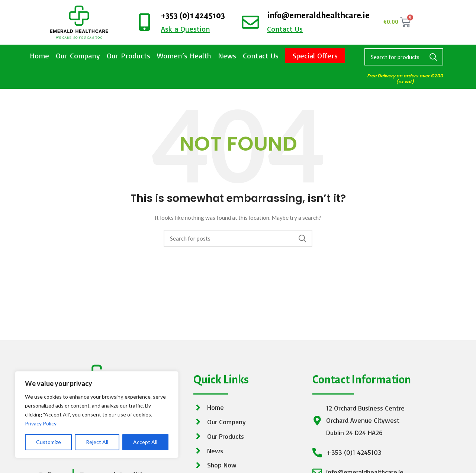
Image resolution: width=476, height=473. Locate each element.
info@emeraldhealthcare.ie (318, 16)
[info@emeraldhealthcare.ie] (250, 22)
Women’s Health (184, 56)
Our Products (128, 56)
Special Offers (315, 56)
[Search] (404, 57)
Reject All (97, 442)
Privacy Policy (41, 423)
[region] (97, 415)
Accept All (145, 442)
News (227, 56)
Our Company (78, 56)
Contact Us (261, 56)
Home (39, 56)
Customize (49, 442)
